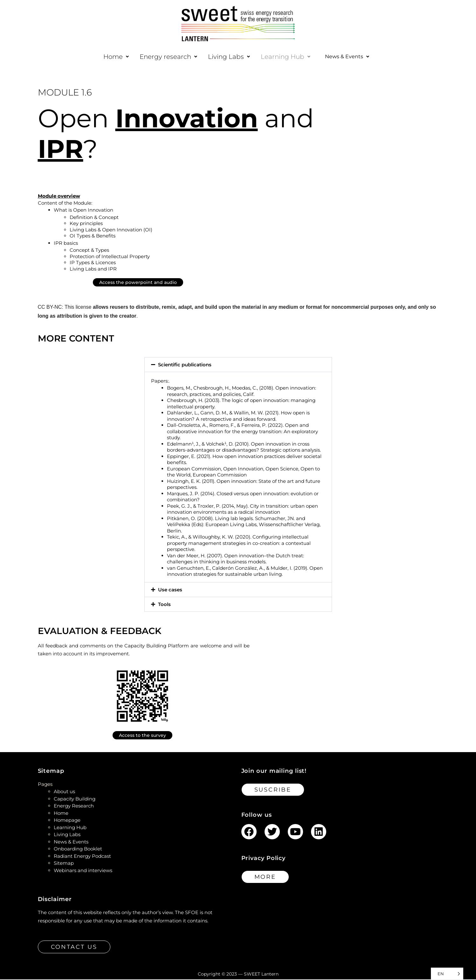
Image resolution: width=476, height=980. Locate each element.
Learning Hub (281, 57)
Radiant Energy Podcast (82, 857)
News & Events (347, 57)
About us (64, 792)
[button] (112, 57)
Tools (164, 605)
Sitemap (64, 864)
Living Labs (224, 57)
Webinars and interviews (83, 871)
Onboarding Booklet (78, 849)
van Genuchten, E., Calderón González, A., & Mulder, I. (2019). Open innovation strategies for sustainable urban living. (245, 572)
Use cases (170, 590)
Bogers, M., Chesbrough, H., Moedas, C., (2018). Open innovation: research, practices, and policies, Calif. (241, 392)
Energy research (164, 57)
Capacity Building (75, 799)
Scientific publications (185, 365)
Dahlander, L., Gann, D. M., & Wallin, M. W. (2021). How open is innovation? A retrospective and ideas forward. (238, 416)
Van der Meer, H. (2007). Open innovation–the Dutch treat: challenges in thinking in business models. (235, 559)
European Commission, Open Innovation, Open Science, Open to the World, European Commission (243, 472)
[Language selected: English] (447, 974)
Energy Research (74, 806)
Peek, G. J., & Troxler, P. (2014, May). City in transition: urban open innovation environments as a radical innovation (242, 510)
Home (112, 57)
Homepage (67, 821)
